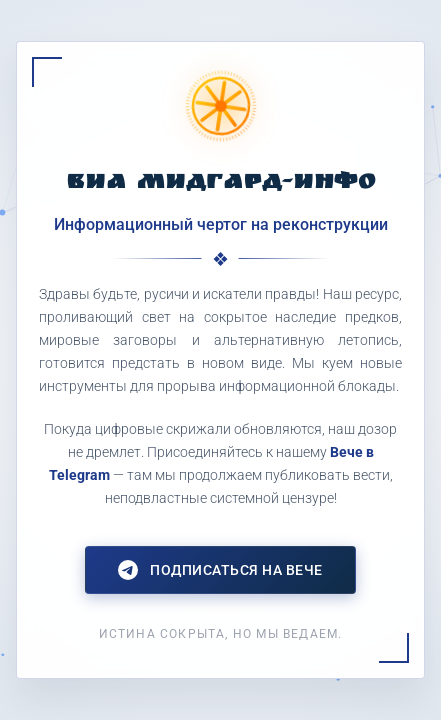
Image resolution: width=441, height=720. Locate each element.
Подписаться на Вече (220, 570)
